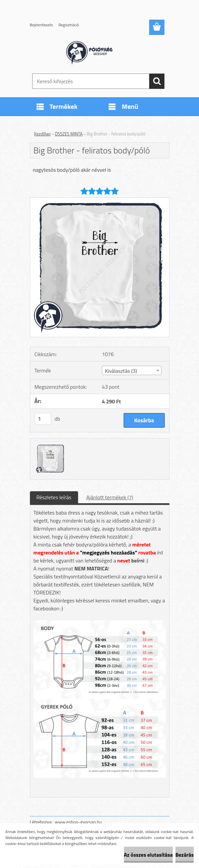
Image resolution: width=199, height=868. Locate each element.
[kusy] (43, 419)
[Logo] (96, 52)
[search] (157, 81)
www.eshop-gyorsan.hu (78, 822)
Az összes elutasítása (148, 855)
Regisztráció (69, 25)
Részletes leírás (54, 497)
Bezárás (185, 855)
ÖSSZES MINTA (69, 134)
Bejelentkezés (42, 25)
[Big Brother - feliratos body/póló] (100, 200)
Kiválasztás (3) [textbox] (121, 371)
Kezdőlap (43, 134)
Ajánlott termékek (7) (110, 497)
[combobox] (132, 370)
